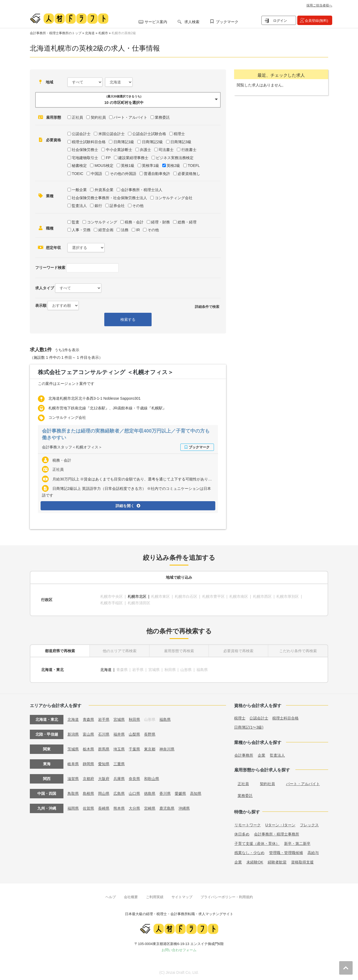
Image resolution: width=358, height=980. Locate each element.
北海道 (90, 33)
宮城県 (119, 719)
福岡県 (73, 808)
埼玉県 (119, 749)
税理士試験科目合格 (89, 142)
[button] (128, 100)
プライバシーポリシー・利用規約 (227, 897)
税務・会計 (134, 222)
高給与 (313, 853)
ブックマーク (227, 22)
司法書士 (166, 150)
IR (138, 230)
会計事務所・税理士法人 (142, 190)
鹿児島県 (167, 808)
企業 (262, 755)
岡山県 (104, 793)
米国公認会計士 (112, 134)
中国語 (96, 174)
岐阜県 (73, 764)
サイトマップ (182, 897)
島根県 (88, 793)
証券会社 (117, 206)
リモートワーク (248, 825)
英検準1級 (151, 166)
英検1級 (128, 166)
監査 (76, 222)
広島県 (119, 793)
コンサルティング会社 (174, 198)
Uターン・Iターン (280, 825)
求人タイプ (45, 288)
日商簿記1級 (124, 142)
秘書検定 (79, 166)
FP (108, 158)
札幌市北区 (137, 596)
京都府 (88, 779)
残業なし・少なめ (249, 853)
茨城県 (73, 749)
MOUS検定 (104, 166)
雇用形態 (53, 117)
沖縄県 (184, 808)
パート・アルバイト (130, 117)
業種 (50, 196)
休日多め (242, 834)
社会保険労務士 (85, 150)
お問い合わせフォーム (179, 950)
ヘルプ (111, 897)
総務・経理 (187, 222)
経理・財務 (160, 222)
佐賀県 (88, 808)
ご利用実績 (155, 897)
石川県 (104, 734)
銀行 (98, 206)
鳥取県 (73, 793)
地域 (49, 82)
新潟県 (73, 734)
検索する (128, 319)
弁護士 (145, 150)
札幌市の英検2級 (124, 33)
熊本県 (119, 808)
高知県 (196, 793)
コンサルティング (102, 222)
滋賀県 (73, 779)
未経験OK (255, 862)
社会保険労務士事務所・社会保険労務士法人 (109, 198)
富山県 (88, 734)
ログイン (280, 21)
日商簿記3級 (181, 142)
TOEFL (194, 166)
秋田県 (134, 719)
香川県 (165, 793)
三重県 (119, 764)
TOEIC (78, 174)
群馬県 (104, 749)
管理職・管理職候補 (286, 853)
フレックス (309, 825)
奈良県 (134, 779)
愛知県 (104, 764)
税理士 (179, 134)
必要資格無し (189, 174)
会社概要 (131, 897)
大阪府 (104, 779)
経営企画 (106, 230)
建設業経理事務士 (133, 158)
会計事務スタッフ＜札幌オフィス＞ (72, 447)
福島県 (165, 719)
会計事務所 (244, 755)
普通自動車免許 (157, 174)
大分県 (134, 808)
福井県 (119, 734)
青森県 (88, 719)
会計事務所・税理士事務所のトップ (56, 33)
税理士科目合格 (285, 718)
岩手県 (104, 719)
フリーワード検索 (50, 268)
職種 (50, 228)
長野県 (150, 734)
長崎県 (104, 808)
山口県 (134, 793)
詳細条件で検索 (207, 307)
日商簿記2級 (152, 142)
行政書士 (189, 150)
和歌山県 (152, 779)
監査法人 (79, 206)
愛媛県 (180, 793)
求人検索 (192, 22)
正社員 (77, 117)
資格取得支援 (302, 862)
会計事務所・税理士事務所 (277, 834)
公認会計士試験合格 (149, 134)
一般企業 (79, 190)
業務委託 (162, 117)
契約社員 (98, 117)
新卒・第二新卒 (297, 844)
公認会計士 (81, 134)
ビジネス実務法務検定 (175, 158)
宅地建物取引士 (85, 158)
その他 (138, 206)
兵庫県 (119, 779)
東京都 (150, 749)
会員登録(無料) (316, 21)
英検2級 (173, 166)
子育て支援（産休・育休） (257, 844)
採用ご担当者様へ (319, 5)
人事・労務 (81, 230)
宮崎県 (150, 808)
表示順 (41, 305)
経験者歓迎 (277, 862)
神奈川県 (167, 749)
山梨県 (134, 734)
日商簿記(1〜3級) (249, 727)
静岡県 (88, 764)
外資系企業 (104, 190)
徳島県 (150, 793)
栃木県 (88, 749)
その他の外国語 (123, 174)
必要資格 (53, 140)
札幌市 (103, 33)
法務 (125, 230)
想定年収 (53, 248)
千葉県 (134, 749)
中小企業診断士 (119, 150)
